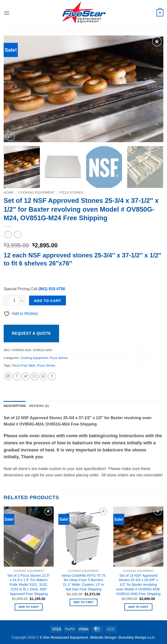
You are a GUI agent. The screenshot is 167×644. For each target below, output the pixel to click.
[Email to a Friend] (35, 376)
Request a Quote (31, 333)
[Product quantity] (14, 300)
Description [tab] (15, 406)
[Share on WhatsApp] (8, 376)
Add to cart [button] (29, 607)
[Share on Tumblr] (52, 376)
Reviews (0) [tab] (39, 406)
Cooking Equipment (37, 192)
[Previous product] (18, 235)
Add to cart (48, 301)
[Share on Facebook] (17, 376)
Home (9, 192)
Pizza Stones (71, 192)
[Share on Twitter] (26, 376)
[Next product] (8, 235)
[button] (7, 13)
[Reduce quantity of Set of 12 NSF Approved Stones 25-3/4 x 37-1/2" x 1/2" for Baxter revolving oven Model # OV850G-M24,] (7, 300)
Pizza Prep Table (24, 365)
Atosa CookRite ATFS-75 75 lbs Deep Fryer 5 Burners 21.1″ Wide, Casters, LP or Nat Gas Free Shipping (83, 582)
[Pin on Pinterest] (43, 376)
